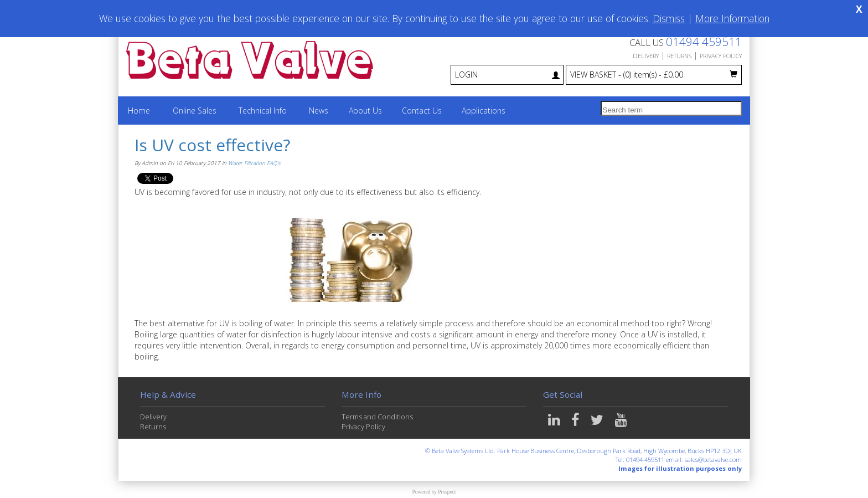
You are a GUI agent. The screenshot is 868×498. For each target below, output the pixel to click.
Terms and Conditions (377, 417)
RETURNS (679, 56)
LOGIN (507, 75)
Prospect (447, 492)
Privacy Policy (363, 427)
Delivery (153, 417)
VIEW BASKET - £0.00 (654, 75)
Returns (153, 427)
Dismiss (669, 18)
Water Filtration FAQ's (254, 163)
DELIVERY (646, 56)
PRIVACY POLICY (721, 56)
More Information (732, 18)
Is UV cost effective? (212, 145)
